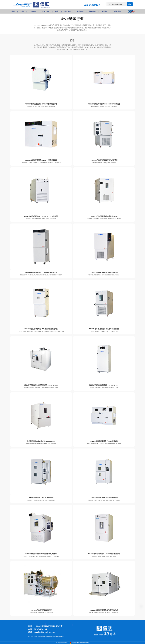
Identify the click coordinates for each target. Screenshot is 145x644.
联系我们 (117, 11)
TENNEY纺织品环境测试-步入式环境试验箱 (104, 610)
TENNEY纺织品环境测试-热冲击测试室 (41, 498)
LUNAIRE (46, 11)
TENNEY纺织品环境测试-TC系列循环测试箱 (104, 273)
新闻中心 (92, 11)
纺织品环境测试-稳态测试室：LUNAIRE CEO (104, 385)
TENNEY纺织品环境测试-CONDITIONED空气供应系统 (41, 216)
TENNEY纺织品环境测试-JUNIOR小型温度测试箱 (41, 160)
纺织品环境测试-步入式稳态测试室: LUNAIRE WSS (41, 385)
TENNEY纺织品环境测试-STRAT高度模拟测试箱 (41, 104)
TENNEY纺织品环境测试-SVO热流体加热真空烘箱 (41, 554)
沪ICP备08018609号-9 (62, 643)
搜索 (130, 4)
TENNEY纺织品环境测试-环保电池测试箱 (104, 160)
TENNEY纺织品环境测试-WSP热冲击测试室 (104, 498)
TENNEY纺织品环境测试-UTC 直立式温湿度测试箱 (41, 329)
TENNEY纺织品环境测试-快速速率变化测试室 (104, 329)
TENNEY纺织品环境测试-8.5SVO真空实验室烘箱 (104, 554)
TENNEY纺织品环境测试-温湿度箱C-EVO (104, 216)
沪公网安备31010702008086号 (81, 643)
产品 (22, 11)
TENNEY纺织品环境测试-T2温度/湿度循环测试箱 (41, 273)
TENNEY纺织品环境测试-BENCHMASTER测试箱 (104, 104)
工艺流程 (80, 11)
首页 (13, 11)
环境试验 (68, 11)
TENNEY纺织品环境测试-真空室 (41, 610)
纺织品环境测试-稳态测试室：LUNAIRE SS (41, 441)
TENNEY (33, 11)
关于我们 (105, 11)
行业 (57, 11)
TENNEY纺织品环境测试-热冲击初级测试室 (104, 441)
